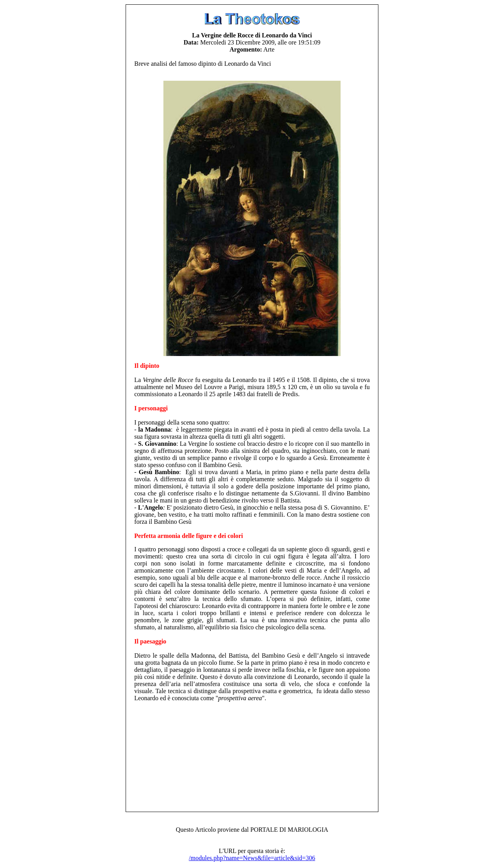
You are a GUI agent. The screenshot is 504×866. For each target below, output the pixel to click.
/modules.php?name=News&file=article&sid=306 (252, 858)
